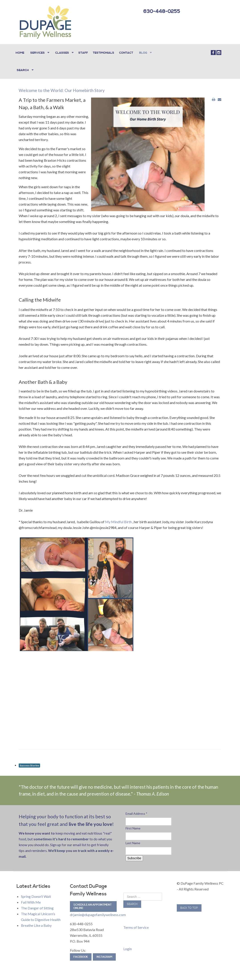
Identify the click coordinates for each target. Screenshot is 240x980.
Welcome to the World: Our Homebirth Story (67, 86)
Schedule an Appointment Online (93, 902)
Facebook (81, 953)
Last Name (133, 839)
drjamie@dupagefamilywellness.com (98, 911)
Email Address (136, 810)
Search (132, 900)
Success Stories (29, 761)
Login (128, 945)
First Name (133, 824)
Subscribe (134, 854)
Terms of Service (136, 923)
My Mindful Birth (119, 518)
